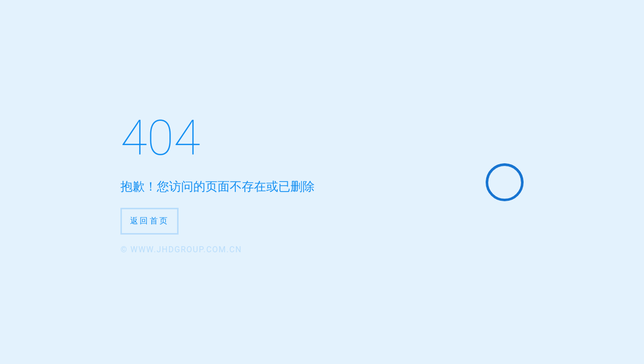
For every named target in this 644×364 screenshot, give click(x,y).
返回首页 (149, 221)
